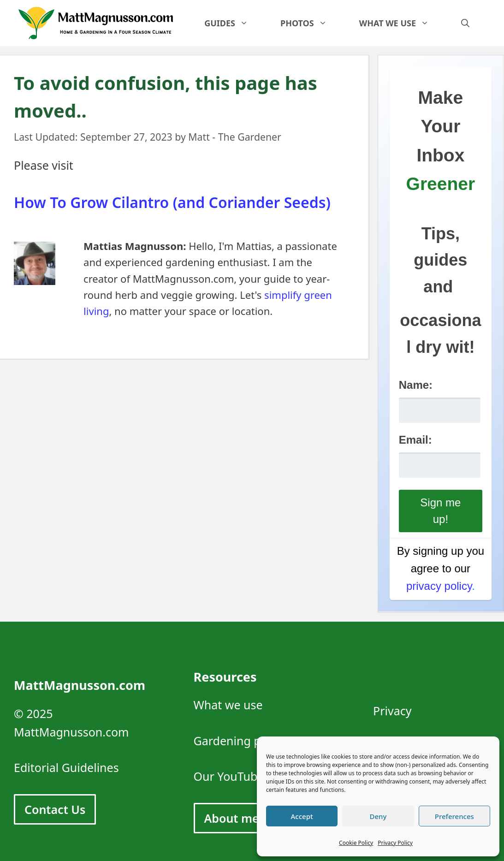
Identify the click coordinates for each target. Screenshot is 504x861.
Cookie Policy (356, 843)
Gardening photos (243, 741)
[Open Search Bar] (465, 23)
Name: (416, 385)
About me (232, 818)
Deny (378, 816)
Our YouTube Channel (253, 776)
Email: (415, 440)
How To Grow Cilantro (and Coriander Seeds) (172, 202)
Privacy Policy (395, 843)
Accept (302, 816)
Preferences (454, 816)
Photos (312, 23)
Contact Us (55, 809)
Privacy (392, 711)
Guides (234, 23)
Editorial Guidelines (66, 767)
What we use (402, 23)
